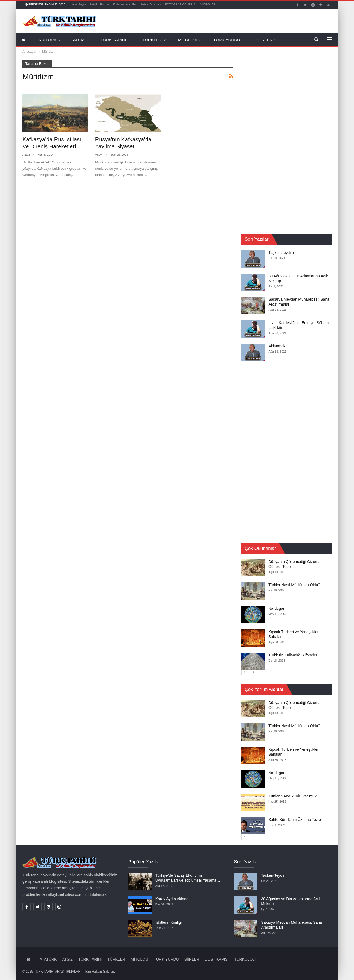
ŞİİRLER (265, 40)
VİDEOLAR (208, 4)
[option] (286, 615)
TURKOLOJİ (245, 959)
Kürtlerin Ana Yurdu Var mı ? (292, 796)
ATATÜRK (47, 40)
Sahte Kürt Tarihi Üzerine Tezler (295, 820)
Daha (294, 40)
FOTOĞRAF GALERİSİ (181, 4)
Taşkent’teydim (281, 253)
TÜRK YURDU (227, 40)
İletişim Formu (99, 4)
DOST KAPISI (217, 959)
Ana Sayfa (79, 4)
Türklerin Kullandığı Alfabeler (293, 655)
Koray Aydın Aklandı (172, 899)
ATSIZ (79, 40)
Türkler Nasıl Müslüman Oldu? (294, 585)
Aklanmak (277, 346)
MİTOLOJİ (188, 40)
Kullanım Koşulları (125, 4)
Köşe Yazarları (151, 4)
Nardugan (277, 608)
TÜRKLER (152, 40)
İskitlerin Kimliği (169, 922)
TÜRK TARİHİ (113, 40)
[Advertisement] (282, 142)
